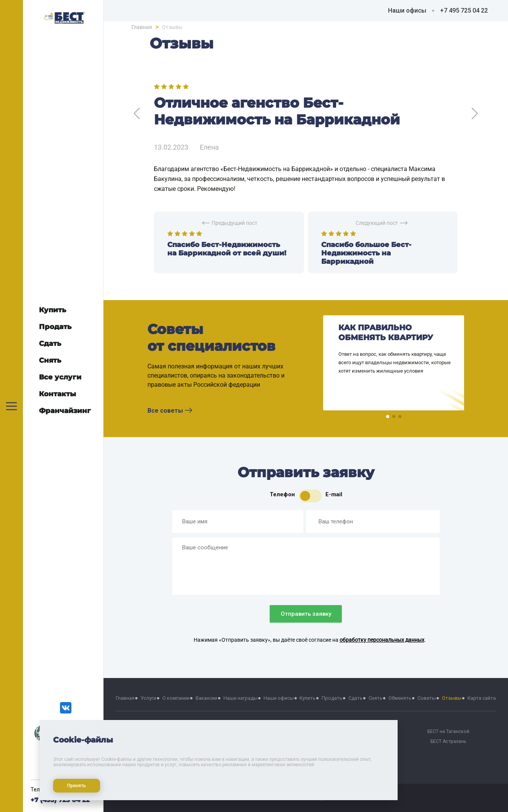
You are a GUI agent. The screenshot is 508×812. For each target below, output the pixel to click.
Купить (307, 698)
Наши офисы (407, 10)
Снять (375, 698)
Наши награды (240, 698)
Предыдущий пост (230, 223)
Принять (73, 782)
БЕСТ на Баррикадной (258, 731)
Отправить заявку (306, 614)
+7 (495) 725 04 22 (60, 800)
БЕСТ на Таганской (448, 731)
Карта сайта (482, 698)
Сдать (355, 698)
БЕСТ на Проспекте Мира (353, 741)
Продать (332, 698)
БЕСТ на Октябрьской (258, 741)
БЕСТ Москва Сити (163, 741)
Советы (427, 698)
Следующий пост (382, 223)
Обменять (400, 698)
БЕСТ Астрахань (448, 741)
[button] (388, 416)
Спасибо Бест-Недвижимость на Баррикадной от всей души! (227, 249)
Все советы (170, 411)
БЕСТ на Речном (353, 731)
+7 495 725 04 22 (464, 10)
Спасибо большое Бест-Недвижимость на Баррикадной (366, 253)
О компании (176, 698)
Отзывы (452, 698)
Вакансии (206, 698)
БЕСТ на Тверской (163, 731)
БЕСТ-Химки (163, 751)
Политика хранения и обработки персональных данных (306, 775)
